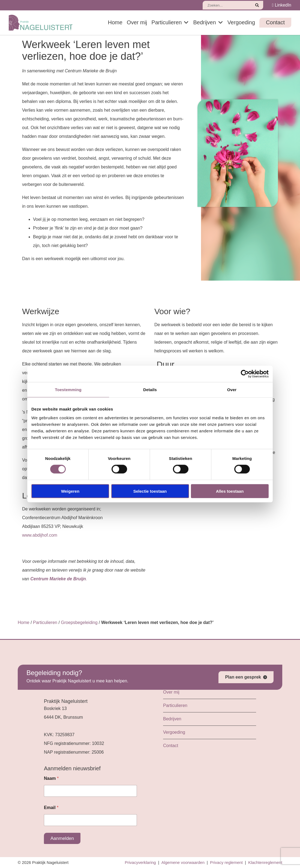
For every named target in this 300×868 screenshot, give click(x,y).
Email (51, 808)
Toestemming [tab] (68, 390)
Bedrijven (204, 22)
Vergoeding (241, 22)
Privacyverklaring (140, 862)
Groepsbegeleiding (79, 622)
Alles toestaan (230, 491)
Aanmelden (62, 838)
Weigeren (70, 491)
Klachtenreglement (265, 862)
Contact (275, 22)
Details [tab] (150, 390)
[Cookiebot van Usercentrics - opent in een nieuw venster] (245, 374)
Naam (51, 778)
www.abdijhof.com (40, 535)
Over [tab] (232, 390)
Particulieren (166, 22)
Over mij (137, 22)
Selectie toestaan (150, 491)
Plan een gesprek (243, 677)
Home (115, 22)
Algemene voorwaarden (183, 862)
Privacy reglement (226, 862)
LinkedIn (282, 5)
